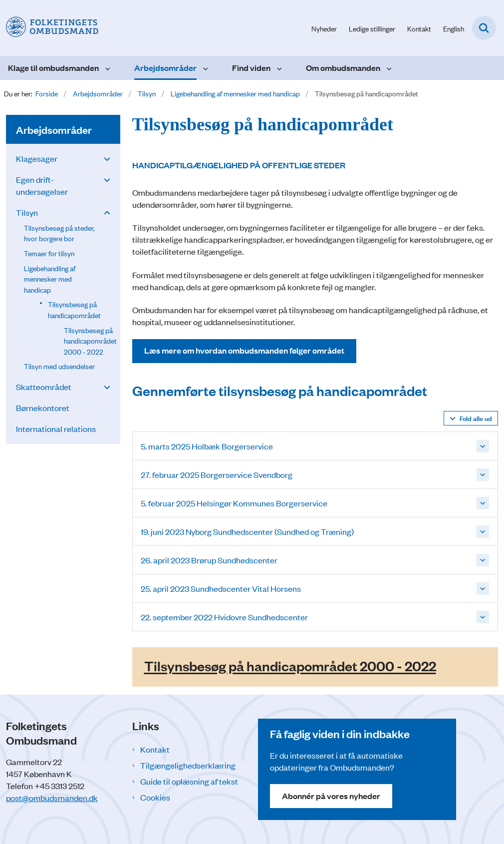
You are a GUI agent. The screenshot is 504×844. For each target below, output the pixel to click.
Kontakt (155, 749)
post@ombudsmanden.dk (52, 798)
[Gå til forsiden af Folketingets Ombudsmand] (49, 28)
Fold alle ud (476, 418)
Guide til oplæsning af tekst (189, 781)
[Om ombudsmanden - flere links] (388, 68)
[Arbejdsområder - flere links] (204, 68)
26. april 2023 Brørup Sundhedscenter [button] (209, 560)
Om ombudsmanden (343, 68)
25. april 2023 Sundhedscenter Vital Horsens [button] (221, 588)
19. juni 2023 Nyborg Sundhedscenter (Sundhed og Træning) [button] (247, 531)
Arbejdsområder (165, 68)
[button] (105, 158)
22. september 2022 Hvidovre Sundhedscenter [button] (224, 617)
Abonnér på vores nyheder (331, 796)
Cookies (155, 797)
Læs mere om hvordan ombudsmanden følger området (244, 350)
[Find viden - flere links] (278, 68)
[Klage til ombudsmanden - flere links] (107, 68)
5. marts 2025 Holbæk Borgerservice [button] (207, 446)
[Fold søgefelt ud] (484, 28)
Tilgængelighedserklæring (188, 765)
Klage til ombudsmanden (53, 68)
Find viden (251, 68)
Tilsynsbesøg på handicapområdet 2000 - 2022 (290, 666)
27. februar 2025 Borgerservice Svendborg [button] (217, 474)
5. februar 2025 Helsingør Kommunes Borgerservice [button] (234, 503)
